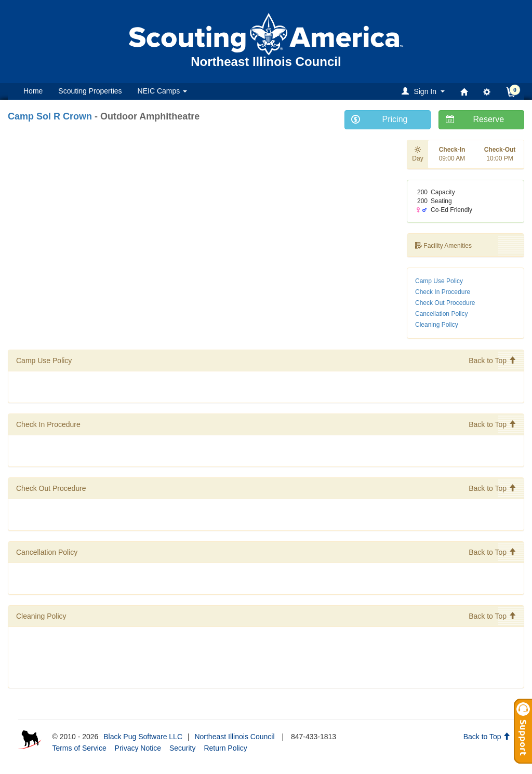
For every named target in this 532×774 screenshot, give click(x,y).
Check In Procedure (443, 292)
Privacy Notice (138, 748)
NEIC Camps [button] (163, 91)
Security (183, 748)
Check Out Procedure (445, 303)
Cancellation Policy (441, 314)
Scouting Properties (90, 91)
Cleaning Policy (437, 325)
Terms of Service (79, 748)
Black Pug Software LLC (143, 737)
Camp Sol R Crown (50, 116)
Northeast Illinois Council (234, 737)
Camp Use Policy (439, 281)
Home (33, 91)
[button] (425, 91)
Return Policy (225, 748)
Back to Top (492, 361)
